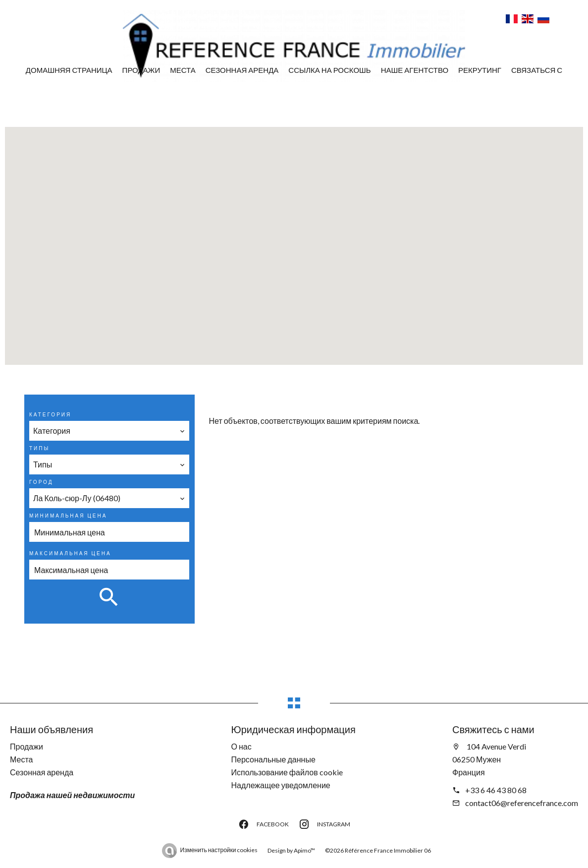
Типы (39, 448)
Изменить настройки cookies (219, 850)
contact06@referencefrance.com (522, 803)
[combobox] (109, 431)
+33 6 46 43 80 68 (496, 790)
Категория (50, 414)
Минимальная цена (68, 516)
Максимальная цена (70, 553)
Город (41, 482)
